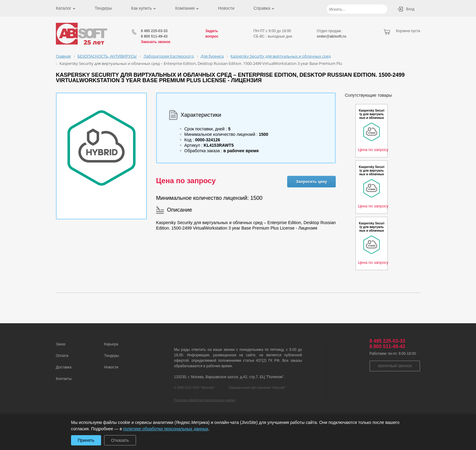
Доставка (64, 367)
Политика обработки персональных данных (205, 400)
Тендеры (103, 8)
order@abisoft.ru (332, 36)
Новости (226, 8)
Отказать (120, 440)
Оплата (62, 356)
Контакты (64, 379)
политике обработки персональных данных (166, 429)
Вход (410, 9)
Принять (86, 440)
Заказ (61, 344)
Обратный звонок (395, 366)
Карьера (111, 344)
